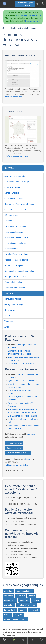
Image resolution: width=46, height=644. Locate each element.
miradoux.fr (24, 600)
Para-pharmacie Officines (15, 277)
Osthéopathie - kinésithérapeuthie (19, 271)
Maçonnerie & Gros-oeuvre (16, 260)
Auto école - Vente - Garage (17, 182)
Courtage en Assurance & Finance (19, 204)
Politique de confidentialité (29, 15)
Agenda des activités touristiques (22, 381)
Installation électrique (14, 232)
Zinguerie (9, 327)
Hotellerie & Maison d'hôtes (16, 238)
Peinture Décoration (13, 282)
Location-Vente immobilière (16, 254)
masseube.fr (9, 605)
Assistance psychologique (16, 176)
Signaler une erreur (14, 448)
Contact (41, 640)
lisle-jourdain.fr (10, 610)
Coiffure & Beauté (12, 187)
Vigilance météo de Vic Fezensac (22, 416)
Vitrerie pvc (9, 321)
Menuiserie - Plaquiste (14, 265)
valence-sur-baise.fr (24, 591)
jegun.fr (23, 610)
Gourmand (32, 640)
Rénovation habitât (13, 299)
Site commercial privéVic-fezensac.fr (25, 4)
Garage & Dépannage (14, 305)
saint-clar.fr (8, 591)
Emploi (23, 640)
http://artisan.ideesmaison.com (17, 156)
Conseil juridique (12, 193)
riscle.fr (32, 596)
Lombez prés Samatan (27, 605)
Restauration (10, 310)
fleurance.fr (34, 610)
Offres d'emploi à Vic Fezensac (21, 364)
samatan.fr (21, 596)
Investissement (11, 249)
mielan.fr (36, 600)
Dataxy (28, 459)
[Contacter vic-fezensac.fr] (42, 4)
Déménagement (11, 215)
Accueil (5, 640)
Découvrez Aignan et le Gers (15, 619)
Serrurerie (9, 316)
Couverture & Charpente (15, 210)
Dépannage (10, 221)
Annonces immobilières (15, 288)
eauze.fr (7, 615)
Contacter (31, 434)
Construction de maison (15, 198)
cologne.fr (18, 615)
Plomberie (9, 293)
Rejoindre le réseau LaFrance (18, 453)
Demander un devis (14, 443)
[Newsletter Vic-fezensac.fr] (37, 4)
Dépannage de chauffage (15, 226)
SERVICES (9, 168)
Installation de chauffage (15, 243)
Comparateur (14, 640)
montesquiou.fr (10, 600)
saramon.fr (8, 596)
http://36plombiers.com (14, 97)
